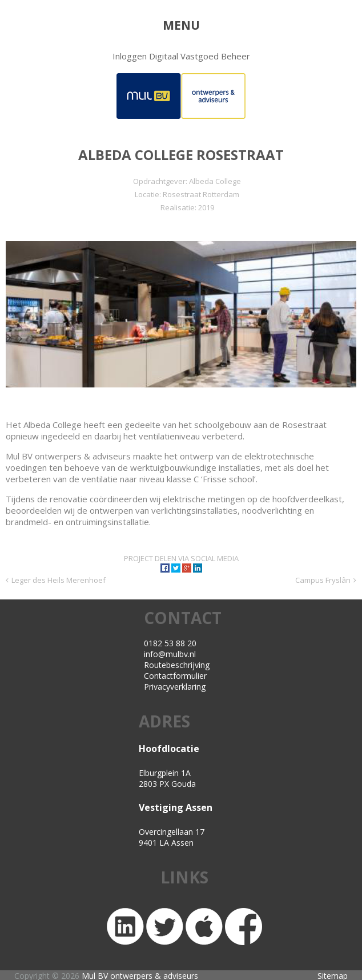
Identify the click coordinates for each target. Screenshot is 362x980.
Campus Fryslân (323, 580)
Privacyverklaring (175, 687)
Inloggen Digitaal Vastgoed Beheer (181, 56)
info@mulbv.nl (170, 654)
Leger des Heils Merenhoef (59, 580)
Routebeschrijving (177, 665)
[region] (181, 314)
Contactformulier (175, 676)
